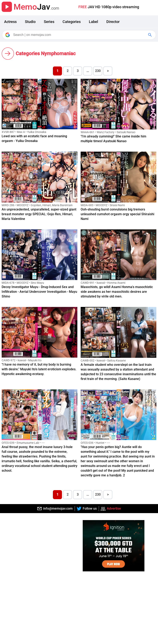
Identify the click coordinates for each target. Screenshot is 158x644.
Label (94, 22)
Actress (10, 22)
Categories (72, 22)
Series (49, 22)
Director (113, 22)
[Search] (79, 35)
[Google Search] (150, 35)
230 (98, 71)
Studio (30, 22)
